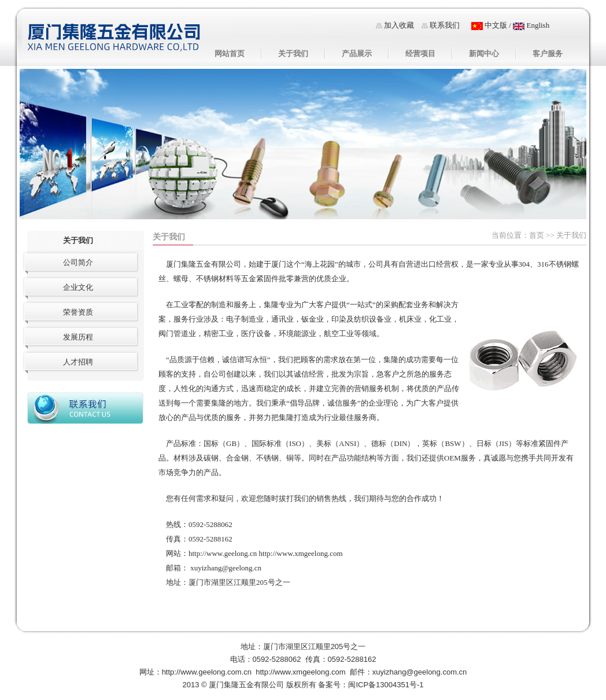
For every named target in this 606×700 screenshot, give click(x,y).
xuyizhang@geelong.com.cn (420, 672)
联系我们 (445, 25)
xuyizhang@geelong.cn (226, 568)
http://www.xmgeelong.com (301, 553)
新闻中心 (484, 54)
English (531, 25)
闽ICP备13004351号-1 (386, 685)
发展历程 (78, 337)
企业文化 (78, 287)
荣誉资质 (78, 312)
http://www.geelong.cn (223, 553)
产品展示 (357, 54)
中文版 (489, 25)
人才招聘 (78, 362)
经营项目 (420, 54)
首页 (537, 235)
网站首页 (230, 54)
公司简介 (78, 262)
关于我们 (293, 54)
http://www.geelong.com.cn (207, 672)
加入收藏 (399, 25)
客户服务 (548, 54)
